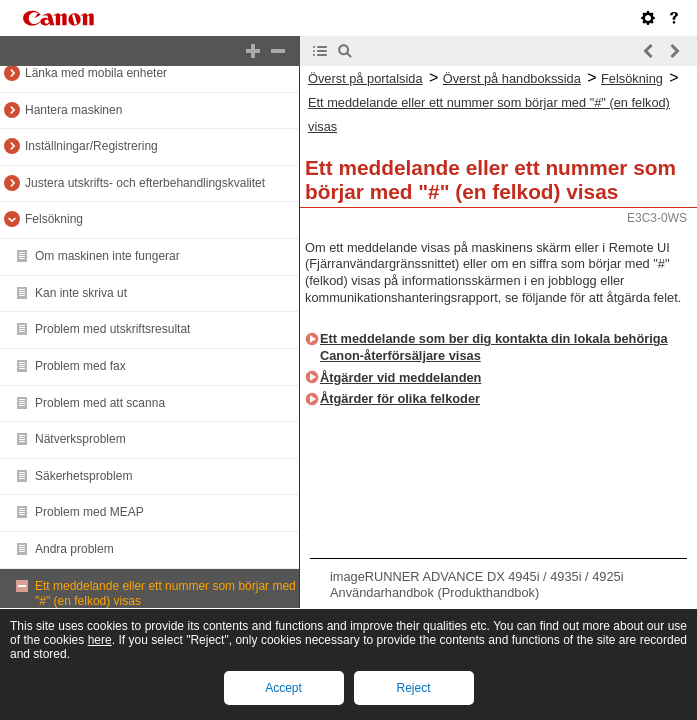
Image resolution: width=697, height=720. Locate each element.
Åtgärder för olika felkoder (400, 398)
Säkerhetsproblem (83, 476)
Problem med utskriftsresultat (112, 329)
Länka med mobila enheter (96, 73)
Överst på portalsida (365, 78)
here (100, 640)
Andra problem (74, 549)
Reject (413, 688)
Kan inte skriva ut (81, 293)
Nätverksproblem (80, 439)
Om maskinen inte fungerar (107, 256)
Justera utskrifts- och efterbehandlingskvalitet (145, 183)
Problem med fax (80, 366)
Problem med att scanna (100, 403)
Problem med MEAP (89, 512)
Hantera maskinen (73, 110)
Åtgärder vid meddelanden (400, 377)
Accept (283, 688)
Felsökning (54, 219)
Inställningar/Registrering (91, 146)
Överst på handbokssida (512, 78)
